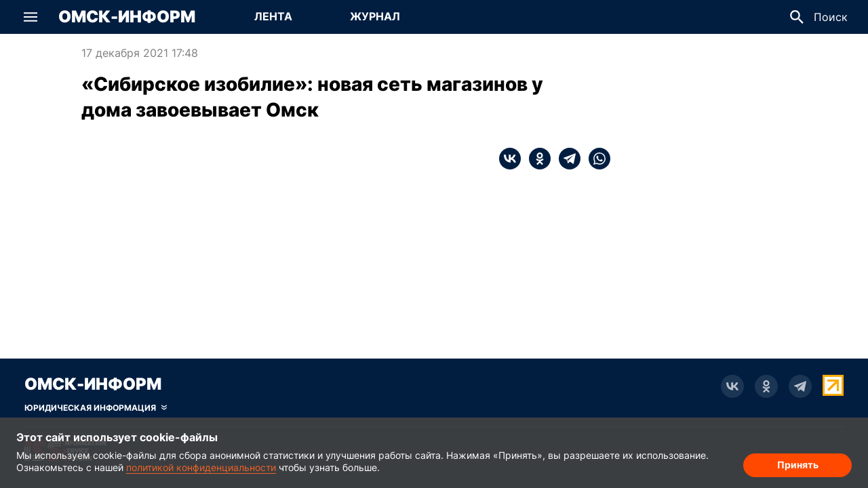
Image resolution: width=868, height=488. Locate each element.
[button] (31, 17)
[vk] (510, 159)
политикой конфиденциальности (201, 467)
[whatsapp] (595, 159)
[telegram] (566, 159)
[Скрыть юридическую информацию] (96, 408)
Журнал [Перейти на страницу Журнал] (375, 16)
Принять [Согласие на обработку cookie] (798, 465)
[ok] (536, 159)
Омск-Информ (127, 17)
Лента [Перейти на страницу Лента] (273, 16)
